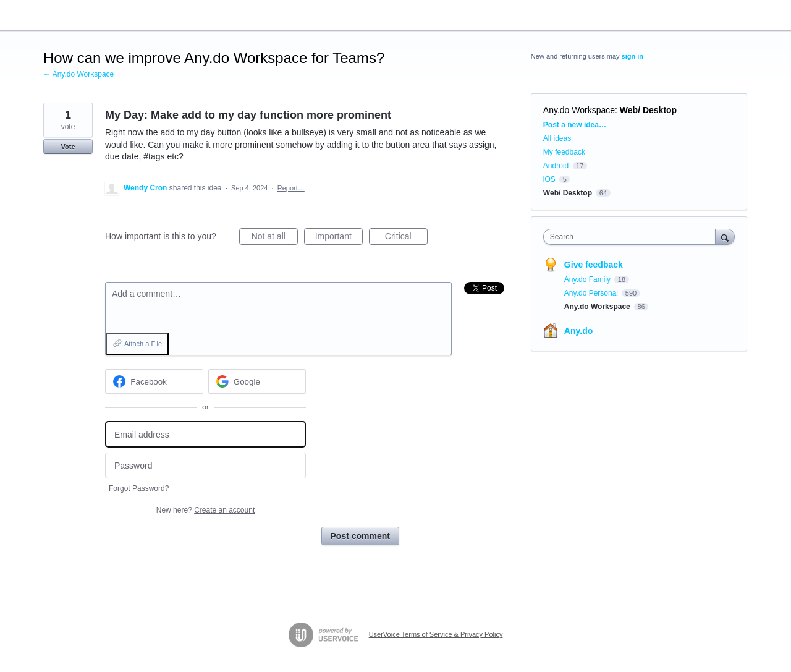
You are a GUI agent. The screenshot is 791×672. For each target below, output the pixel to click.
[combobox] (632, 237)
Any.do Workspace (579, 110)
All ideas (557, 138)
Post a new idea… (575, 125)
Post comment (360, 536)
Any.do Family (588, 279)
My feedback (564, 152)
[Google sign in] (257, 381)
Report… (291, 188)
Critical (406, 238)
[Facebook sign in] (154, 381)
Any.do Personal (592, 293)
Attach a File (143, 344)
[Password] (205, 466)
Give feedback (594, 265)
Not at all (275, 238)
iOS (549, 179)
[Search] (725, 236)
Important (339, 238)
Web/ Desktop (648, 110)
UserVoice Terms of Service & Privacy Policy (436, 634)
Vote (68, 147)
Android (556, 166)
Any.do (578, 331)
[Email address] (205, 434)
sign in (632, 56)
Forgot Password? (139, 488)
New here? (205, 510)
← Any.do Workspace (78, 74)
